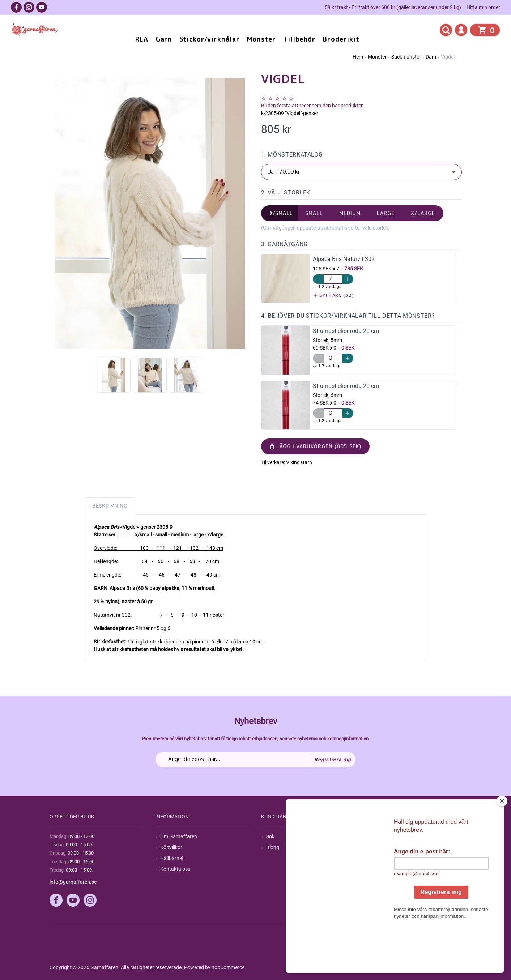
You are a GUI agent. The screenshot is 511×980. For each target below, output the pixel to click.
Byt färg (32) (334, 295)
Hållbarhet (172, 858)
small (314, 213)
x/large (423, 213)
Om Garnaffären (179, 836)
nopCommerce (228, 967)
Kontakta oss (175, 869)
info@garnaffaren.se (73, 882)
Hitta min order (483, 7)
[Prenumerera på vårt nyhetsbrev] (255, 759)
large (386, 213)
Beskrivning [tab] (110, 506)
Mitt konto (383, 836)
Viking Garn (299, 462)
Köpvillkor (171, 847)
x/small (281, 213)
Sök (270, 836)
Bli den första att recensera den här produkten (312, 106)
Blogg (273, 847)
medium (350, 213)
